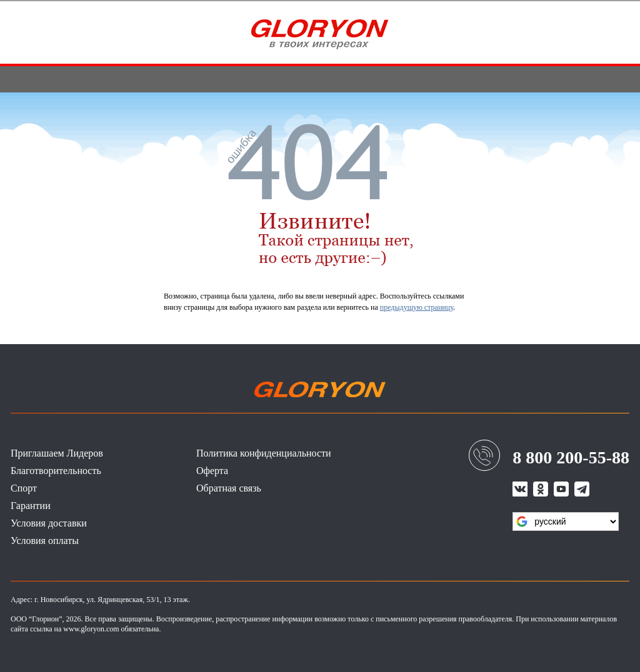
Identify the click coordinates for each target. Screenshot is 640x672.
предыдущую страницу (417, 307)
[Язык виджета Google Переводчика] (566, 521)
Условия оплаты (45, 541)
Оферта (212, 471)
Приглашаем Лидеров (57, 453)
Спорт (24, 488)
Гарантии (31, 506)
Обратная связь (229, 488)
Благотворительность (56, 471)
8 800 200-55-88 (571, 457)
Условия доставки (49, 523)
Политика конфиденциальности (264, 453)
